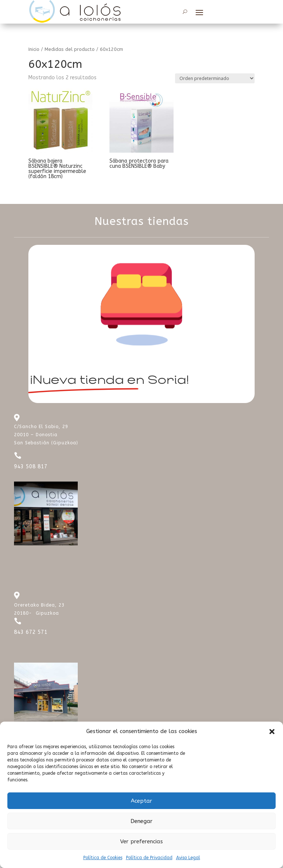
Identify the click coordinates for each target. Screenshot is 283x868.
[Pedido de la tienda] (215, 78)
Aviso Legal (188, 858)
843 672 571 (31, 632)
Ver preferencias (141, 841)
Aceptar (141, 801)
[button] (272, 732)
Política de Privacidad (149, 858)
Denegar (141, 821)
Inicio (34, 49)
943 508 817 (31, 467)
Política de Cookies (103, 858)
